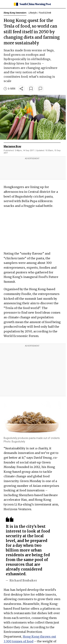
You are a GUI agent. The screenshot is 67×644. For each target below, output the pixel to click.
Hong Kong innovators (15, 13)
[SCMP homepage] (32, 4)
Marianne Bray (12, 146)
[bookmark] (31, 89)
